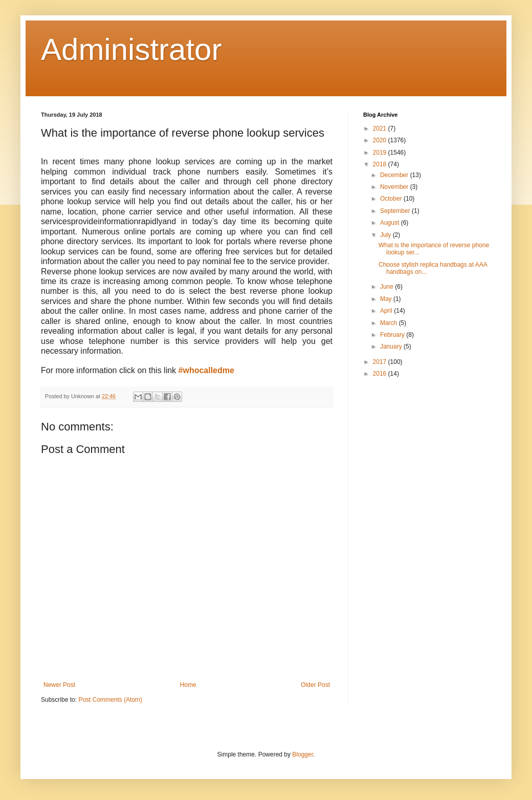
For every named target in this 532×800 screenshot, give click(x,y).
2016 (381, 374)
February (393, 335)
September (396, 211)
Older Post (315, 685)
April (387, 311)
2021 (381, 128)
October (392, 199)
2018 (381, 164)
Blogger (303, 754)
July (386, 235)
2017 (381, 362)
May (387, 299)
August (391, 223)
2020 (381, 140)
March (390, 323)
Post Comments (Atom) (110, 700)
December (395, 175)
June (387, 287)
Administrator (131, 49)
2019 (381, 153)
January (392, 347)
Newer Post (59, 685)
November (395, 187)
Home (188, 685)
